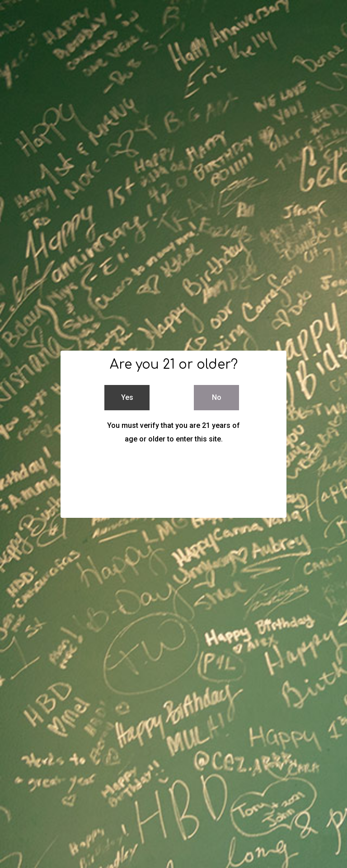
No (217, 397)
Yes (127, 397)
